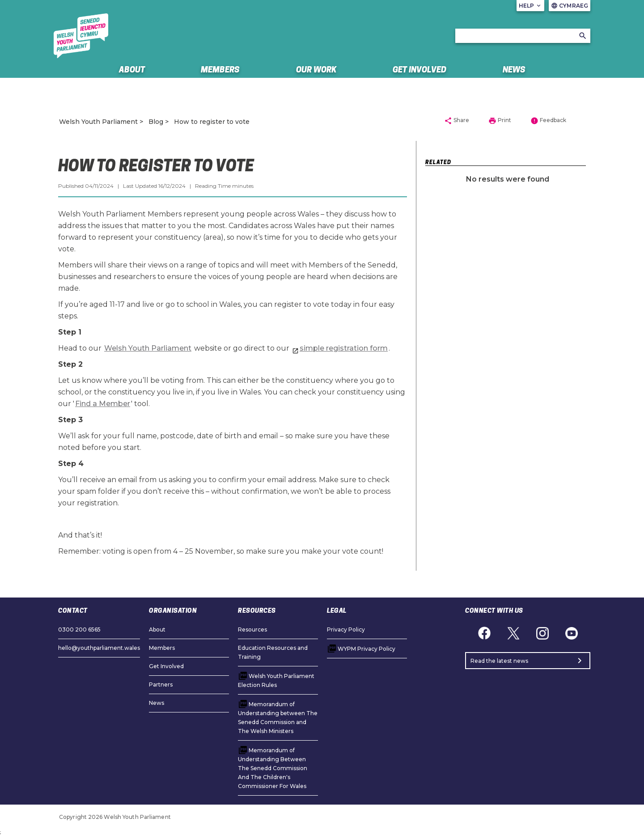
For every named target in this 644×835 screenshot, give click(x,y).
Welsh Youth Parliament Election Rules (276, 680)
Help (531, 6)
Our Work (316, 70)
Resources (252, 629)
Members (220, 70)
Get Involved (419, 70)
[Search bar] (523, 36)
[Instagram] (542, 633)
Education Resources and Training (273, 652)
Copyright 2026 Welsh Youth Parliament (115, 817)
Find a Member (103, 404)
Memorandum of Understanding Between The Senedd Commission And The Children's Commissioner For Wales (273, 768)
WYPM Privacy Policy (366, 649)
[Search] (583, 36)
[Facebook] (484, 633)
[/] (81, 36)
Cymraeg (570, 6)
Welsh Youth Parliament (98, 122)
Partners (161, 685)
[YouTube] (571, 633)
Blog (156, 122)
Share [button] (457, 121)
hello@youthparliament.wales (99, 648)
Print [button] (500, 121)
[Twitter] (513, 633)
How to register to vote (212, 122)
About (132, 70)
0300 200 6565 (79, 629)
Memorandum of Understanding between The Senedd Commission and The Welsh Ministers (278, 718)
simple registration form (344, 348)
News (514, 70)
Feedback (548, 121)
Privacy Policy (346, 629)
